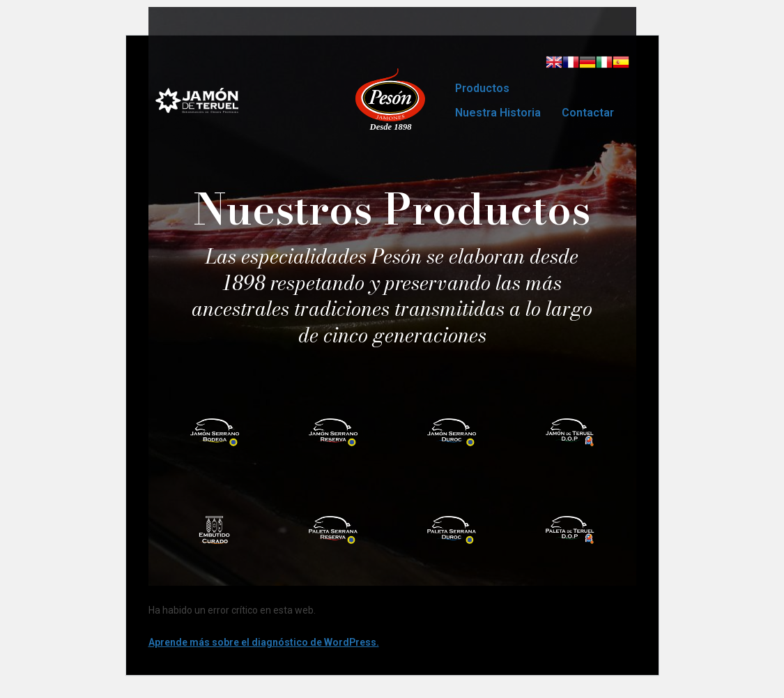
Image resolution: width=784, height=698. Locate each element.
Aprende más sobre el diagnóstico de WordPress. (264, 642)
